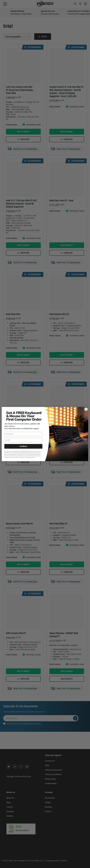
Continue (23, 446)
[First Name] (23, 434)
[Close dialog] (86, 409)
